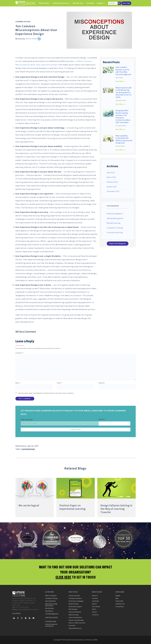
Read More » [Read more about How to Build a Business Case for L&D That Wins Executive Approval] (121, 81)
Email (60, 383)
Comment (20, 353)
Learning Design (23, 22)
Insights (101, 3)
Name (18, 383)
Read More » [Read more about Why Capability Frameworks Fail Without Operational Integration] (121, 150)
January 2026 (112, 187)
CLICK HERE (63, 577)
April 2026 (111, 173)
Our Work (90, 3)
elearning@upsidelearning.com (28, 609)
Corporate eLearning (115, 232)
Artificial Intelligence (115, 214)
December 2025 (113, 191)
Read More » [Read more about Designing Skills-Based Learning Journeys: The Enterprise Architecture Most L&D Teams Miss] (121, 129)
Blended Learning (113, 223)
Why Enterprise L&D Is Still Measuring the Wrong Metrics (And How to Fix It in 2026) (124, 93)
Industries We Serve (61, 3)
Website (102, 383)
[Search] (119, 3)
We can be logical (29, 506)
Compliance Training (115, 228)
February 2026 (112, 182)
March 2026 (111, 177)
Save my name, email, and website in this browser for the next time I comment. (46, 393)
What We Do (45, 3)
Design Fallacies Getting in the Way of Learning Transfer (116, 509)
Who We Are (78, 3)
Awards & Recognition (115, 218)
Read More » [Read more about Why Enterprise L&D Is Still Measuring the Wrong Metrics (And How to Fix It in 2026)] (121, 104)
